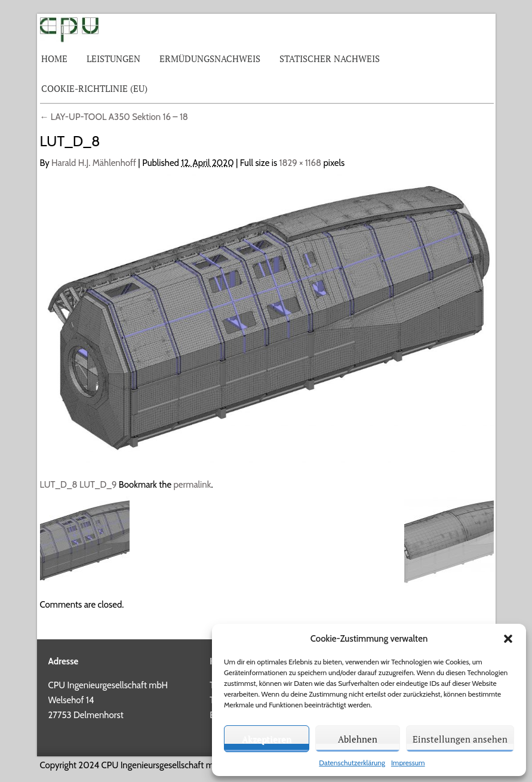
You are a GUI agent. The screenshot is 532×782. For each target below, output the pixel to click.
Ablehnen (358, 739)
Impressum (408, 763)
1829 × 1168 (301, 163)
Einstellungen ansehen (460, 739)
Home (54, 59)
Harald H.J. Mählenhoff (94, 163)
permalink (192, 485)
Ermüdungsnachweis (210, 59)
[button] (508, 639)
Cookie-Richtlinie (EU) (94, 88)
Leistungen (113, 59)
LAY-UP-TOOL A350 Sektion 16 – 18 (114, 117)
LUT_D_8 (59, 485)
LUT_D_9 (98, 485)
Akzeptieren (267, 739)
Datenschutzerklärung (352, 763)
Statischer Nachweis (330, 59)
